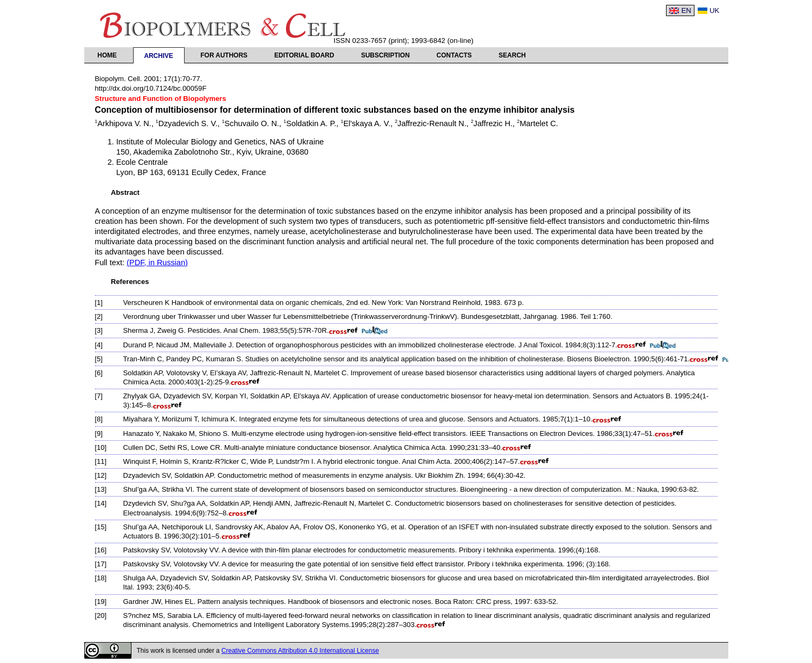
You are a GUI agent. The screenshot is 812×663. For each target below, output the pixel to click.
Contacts (454, 55)
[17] (101, 564)
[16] (101, 550)
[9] (99, 433)
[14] (101, 503)
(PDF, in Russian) (157, 263)
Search (512, 55)
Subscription (386, 55)
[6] (99, 373)
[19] (101, 602)
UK (715, 10)
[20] (101, 615)
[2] (99, 316)
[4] (99, 345)
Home (107, 55)
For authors (224, 55)
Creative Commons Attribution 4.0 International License (301, 651)
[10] (101, 447)
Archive (159, 56)
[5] (99, 359)
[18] (101, 578)
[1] (99, 303)
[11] (101, 461)
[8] (99, 419)
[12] (101, 475)
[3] (99, 330)
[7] (99, 396)
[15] (101, 527)
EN (686, 10)
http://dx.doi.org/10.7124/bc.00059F (151, 88)
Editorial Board (304, 55)
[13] (101, 489)
